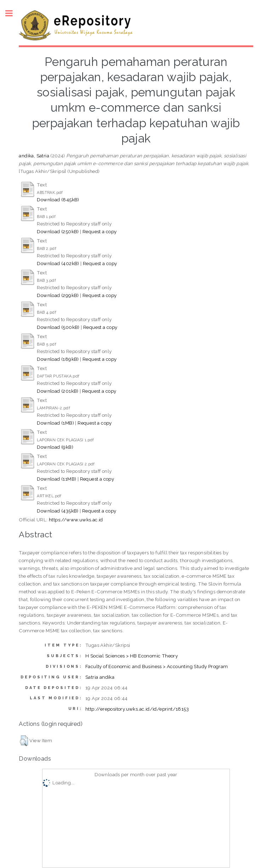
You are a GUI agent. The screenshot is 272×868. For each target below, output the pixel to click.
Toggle (13, 13)
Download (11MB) (56, 479)
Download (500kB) (58, 327)
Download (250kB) (58, 231)
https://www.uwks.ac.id (76, 520)
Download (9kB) (55, 447)
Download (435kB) (58, 511)
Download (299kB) (58, 295)
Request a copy (100, 231)
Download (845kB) (58, 200)
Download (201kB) (58, 391)
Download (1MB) (55, 423)
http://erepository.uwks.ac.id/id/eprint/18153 (137, 709)
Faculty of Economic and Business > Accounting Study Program (157, 666)
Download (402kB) (58, 263)
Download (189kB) (58, 359)
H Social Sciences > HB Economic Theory (132, 656)
